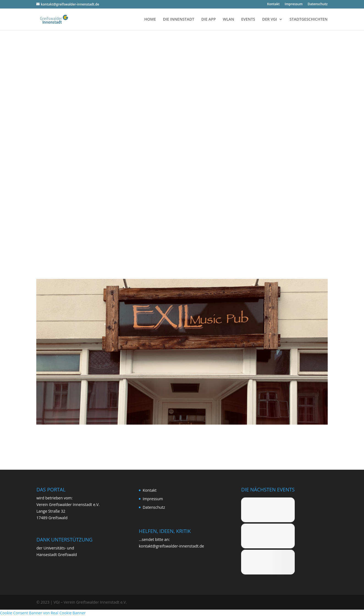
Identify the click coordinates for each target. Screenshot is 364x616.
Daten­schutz (318, 4)
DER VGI (270, 20)
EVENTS (248, 20)
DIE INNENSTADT (179, 20)
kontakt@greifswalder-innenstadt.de (171, 546)
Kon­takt (273, 4)
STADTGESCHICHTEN (308, 20)
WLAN (228, 20)
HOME (150, 20)
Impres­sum (293, 4)
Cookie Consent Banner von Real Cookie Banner (43, 613)
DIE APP (208, 20)
